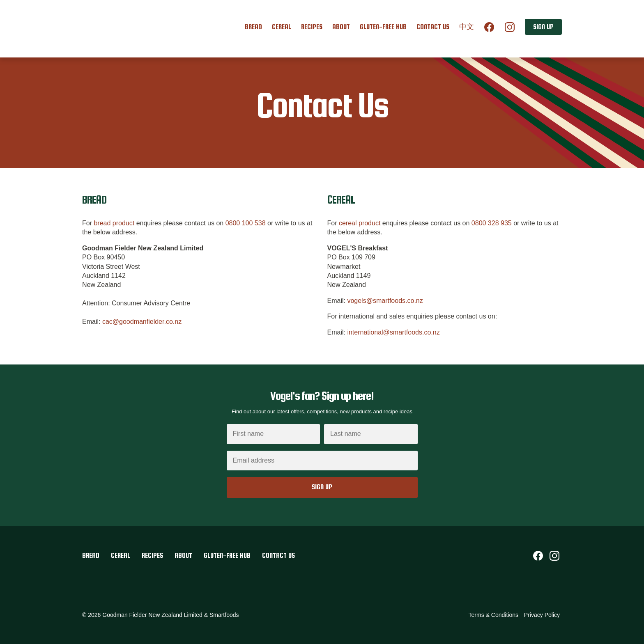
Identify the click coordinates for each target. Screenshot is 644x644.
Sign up (543, 27)
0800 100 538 (246, 223)
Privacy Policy (542, 615)
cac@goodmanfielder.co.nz (142, 322)
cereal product (360, 223)
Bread (253, 27)
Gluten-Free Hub (383, 27)
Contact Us (433, 27)
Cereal (282, 27)
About (341, 27)
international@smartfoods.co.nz (393, 332)
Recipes (312, 27)
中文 (467, 27)
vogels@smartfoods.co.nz (385, 301)
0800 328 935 (492, 223)
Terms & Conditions (493, 615)
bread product (114, 223)
